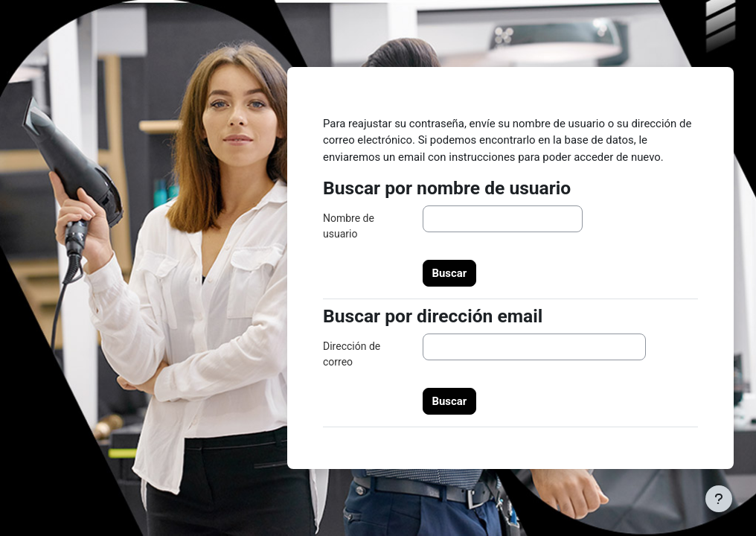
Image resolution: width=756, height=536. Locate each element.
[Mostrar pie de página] (719, 499)
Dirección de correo (352, 354)
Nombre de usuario (349, 226)
